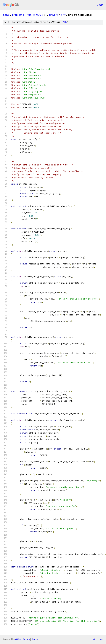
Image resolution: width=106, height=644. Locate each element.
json (101, 639)
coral (6, 15)
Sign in (100, 5)
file (65, 22)
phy (63, 15)
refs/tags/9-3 (35, 15)
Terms (35, 639)
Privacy (26, 639)
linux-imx (18, 15)
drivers (54, 15)
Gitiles (18, 639)
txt (93, 639)
